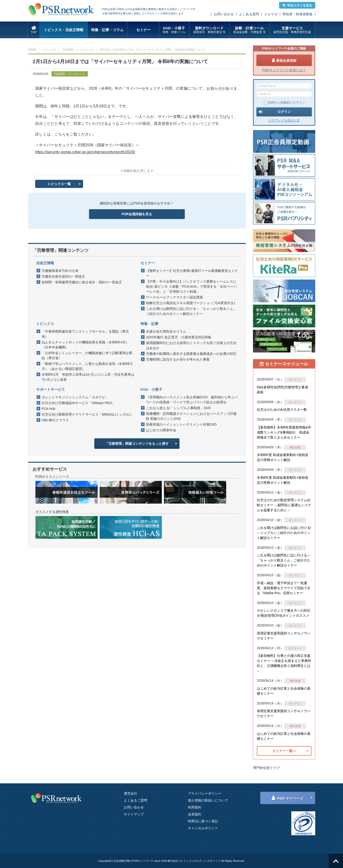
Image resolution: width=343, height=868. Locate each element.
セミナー (143, 30)
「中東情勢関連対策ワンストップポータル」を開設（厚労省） (85, 334)
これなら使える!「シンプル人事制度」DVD (178, 408)
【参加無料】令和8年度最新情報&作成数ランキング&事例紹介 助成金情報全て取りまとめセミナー (284, 432)
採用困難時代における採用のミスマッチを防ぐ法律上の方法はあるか (191, 345)
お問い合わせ (224, 14)
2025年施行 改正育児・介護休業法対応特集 (179, 337)
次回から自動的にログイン (285, 102)
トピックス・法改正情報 (64, 30)
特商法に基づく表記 (203, 821)
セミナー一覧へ (284, 751)
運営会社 (130, 793)
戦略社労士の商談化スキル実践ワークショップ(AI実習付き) (191, 303)
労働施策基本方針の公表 (60, 271)
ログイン (275, 112)
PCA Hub (49, 409)
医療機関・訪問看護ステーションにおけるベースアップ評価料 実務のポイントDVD (191, 416)
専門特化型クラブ (266, 768)
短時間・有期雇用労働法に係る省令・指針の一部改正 (82, 282)
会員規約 (195, 814)
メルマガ (271, 14)
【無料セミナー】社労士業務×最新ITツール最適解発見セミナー (192, 273)
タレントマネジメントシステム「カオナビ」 (75, 397)
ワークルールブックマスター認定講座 (174, 297)
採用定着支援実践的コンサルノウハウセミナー (284, 636)
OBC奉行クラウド (55, 420)
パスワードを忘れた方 (284, 120)
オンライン (295, 379)
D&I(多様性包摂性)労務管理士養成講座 (283, 390)
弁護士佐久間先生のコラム (166, 331)
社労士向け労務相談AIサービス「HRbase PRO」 (79, 403)
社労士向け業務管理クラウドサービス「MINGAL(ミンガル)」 (88, 414)
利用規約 (195, 807)
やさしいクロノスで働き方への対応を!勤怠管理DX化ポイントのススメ (284, 613)
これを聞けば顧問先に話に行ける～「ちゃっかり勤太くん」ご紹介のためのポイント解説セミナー (191, 311)
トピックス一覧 (59, 184)
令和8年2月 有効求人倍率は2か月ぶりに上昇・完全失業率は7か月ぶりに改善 (88, 377)
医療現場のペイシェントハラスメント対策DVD (181, 424)
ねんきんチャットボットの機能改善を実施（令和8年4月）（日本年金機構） (85, 345)
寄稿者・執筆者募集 (298, 14)
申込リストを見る (297, 5)
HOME (32, 50)
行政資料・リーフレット (78, 50)
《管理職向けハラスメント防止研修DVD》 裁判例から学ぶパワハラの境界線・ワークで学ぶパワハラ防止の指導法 (192, 400)
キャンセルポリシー (203, 828)
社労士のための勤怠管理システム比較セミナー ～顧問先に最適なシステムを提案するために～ (284, 505)
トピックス (49, 50)
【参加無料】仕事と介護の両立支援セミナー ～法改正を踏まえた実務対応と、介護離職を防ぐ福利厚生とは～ (284, 663)
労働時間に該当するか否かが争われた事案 (178, 359)
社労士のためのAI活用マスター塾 (282, 410)
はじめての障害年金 (161, 430)
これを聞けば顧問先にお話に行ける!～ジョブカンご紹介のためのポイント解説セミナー (284, 533)
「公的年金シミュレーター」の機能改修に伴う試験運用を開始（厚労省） (87, 355)
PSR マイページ (287, 798)
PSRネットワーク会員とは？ (284, 70)
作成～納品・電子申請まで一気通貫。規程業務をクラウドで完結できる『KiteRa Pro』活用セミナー (284, 588)
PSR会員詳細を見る (137, 214)
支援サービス (292, 30)
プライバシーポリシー (205, 793)
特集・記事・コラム (107, 30)
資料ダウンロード (209, 30)
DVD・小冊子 (174, 30)
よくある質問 (249, 14)
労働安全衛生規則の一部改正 (63, 276)
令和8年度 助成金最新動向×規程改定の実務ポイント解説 (283, 457)
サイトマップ (134, 814)
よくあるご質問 (135, 800)
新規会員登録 (284, 60)
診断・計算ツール (250, 30)
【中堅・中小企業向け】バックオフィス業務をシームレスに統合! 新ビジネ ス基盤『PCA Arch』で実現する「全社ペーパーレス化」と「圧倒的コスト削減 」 (191, 286)
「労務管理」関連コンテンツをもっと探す (137, 444)
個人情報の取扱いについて (208, 800)
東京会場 (295, 447)
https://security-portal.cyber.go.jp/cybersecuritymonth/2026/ (85, 152)
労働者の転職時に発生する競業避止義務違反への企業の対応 (191, 354)
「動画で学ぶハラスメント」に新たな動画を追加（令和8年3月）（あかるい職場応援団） (87, 366)
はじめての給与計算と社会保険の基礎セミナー (284, 691)
